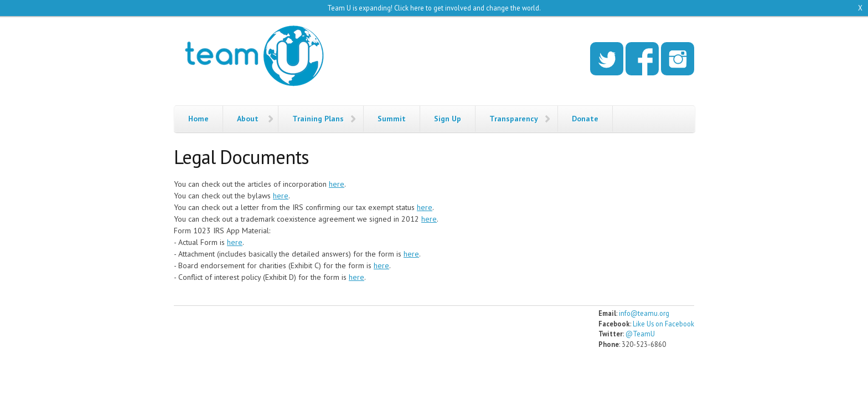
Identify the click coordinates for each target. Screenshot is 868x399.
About (248, 119)
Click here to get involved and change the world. (467, 8)
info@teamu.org (644, 313)
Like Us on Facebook (663, 324)
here (337, 184)
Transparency (514, 119)
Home (198, 119)
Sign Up (448, 119)
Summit (392, 119)
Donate (585, 119)
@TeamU (640, 334)
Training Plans (318, 119)
